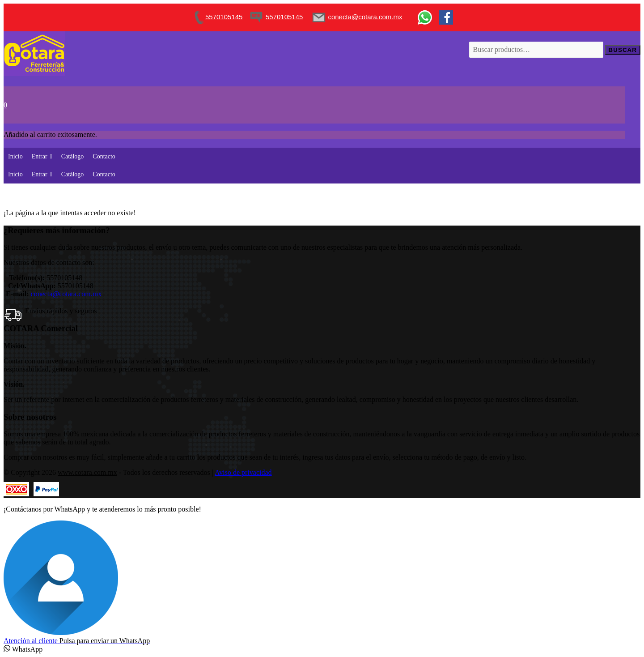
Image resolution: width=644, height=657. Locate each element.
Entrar (42, 156)
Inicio (15, 156)
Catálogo (73, 156)
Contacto (104, 156)
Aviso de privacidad (243, 472)
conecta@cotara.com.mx (66, 294)
